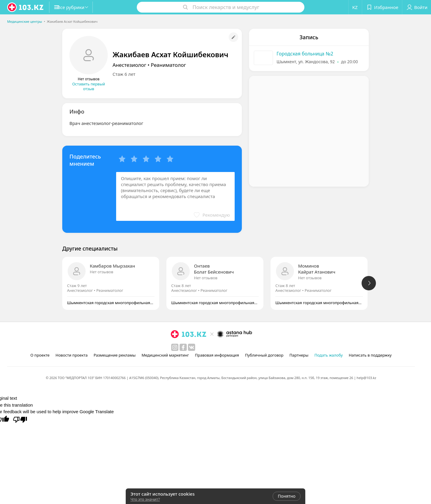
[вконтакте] (192, 347)
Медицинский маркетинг (165, 355)
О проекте (40, 355)
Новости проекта (71, 355)
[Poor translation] (20, 419)
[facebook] (183, 347)
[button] (77, 7)
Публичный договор (264, 355)
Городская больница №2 (305, 54)
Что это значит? (145, 499)
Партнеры (299, 355)
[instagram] (175, 347)
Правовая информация (217, 355)
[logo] (26, 7)
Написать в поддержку (370, 355)
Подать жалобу (328, 355)
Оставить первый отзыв (89, 86)
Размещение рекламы (115, 355)
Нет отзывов (101, 272)
